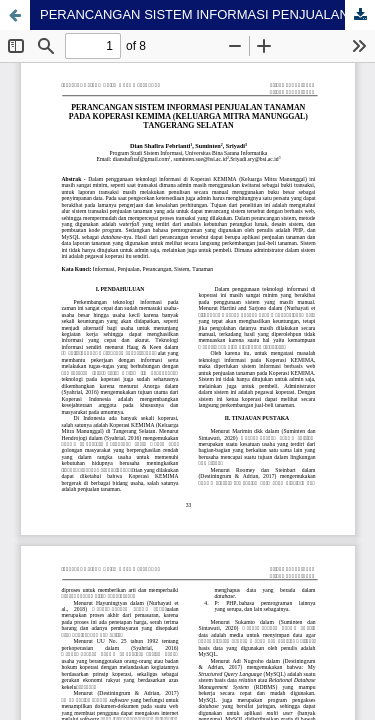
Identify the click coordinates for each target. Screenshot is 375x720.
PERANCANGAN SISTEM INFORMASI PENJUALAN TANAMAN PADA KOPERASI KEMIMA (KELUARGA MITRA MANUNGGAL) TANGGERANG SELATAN (207, 14)
